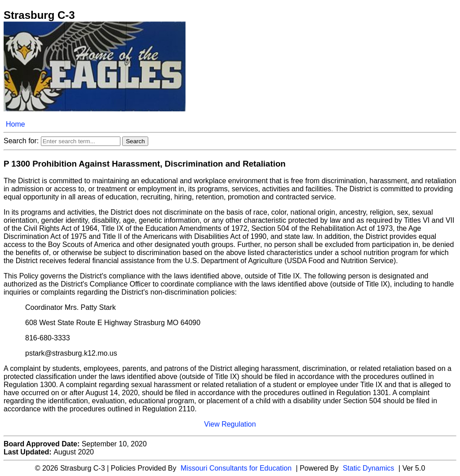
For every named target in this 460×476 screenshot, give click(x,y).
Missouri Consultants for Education (236, 468)
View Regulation (230, 424)
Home (15, 124)
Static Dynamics (369, 468)
